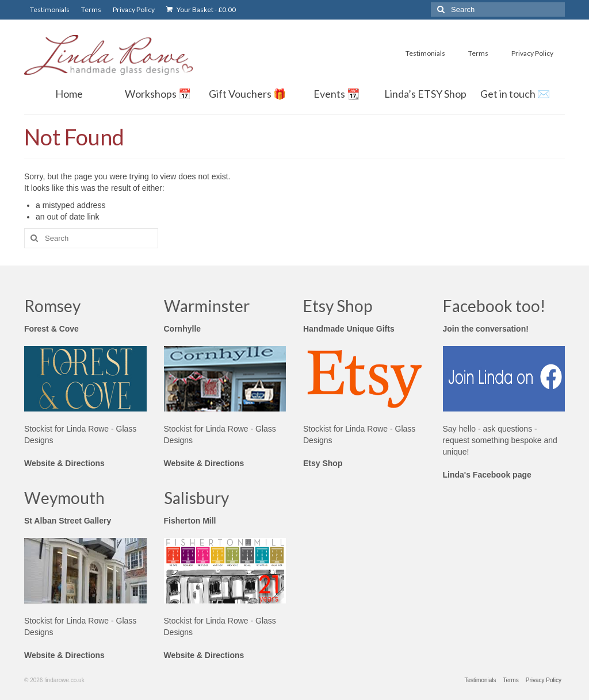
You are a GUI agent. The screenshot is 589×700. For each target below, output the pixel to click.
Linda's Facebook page (487, 475)
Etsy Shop (323, 463)
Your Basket (201, 9)
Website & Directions (64, 463)
